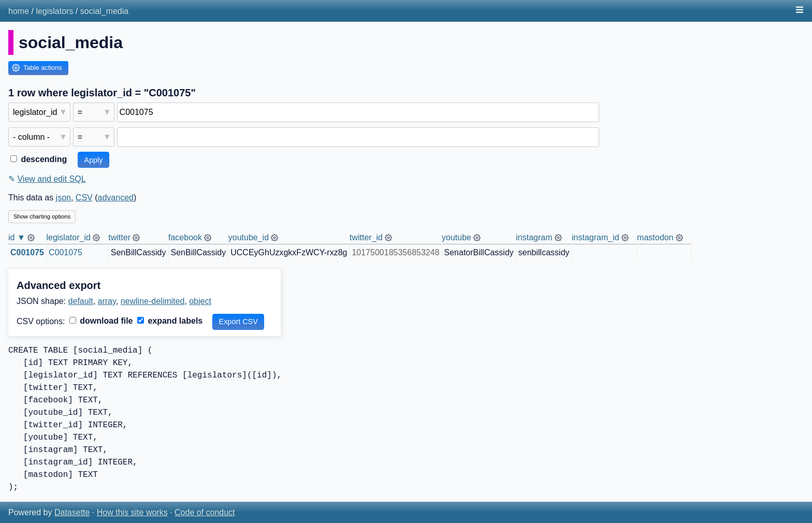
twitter (119, 237)
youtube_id (249, 237)
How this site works (132, 512)
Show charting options (42, 216)
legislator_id (68, 237)
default (81, 301)
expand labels (170, 321)
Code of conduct (205, 512)
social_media (104, 11)
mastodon (655, 237)
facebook (185, 237)
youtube (456, 237)
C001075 (27, 252)
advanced (116, 198)
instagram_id (596, 237)
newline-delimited (153, 301)
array (107, 301)
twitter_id (366, 237)
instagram (534, 237)
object (200, 301)
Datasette (72, 512)
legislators (54, 11)
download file (101, 321)
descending (39, 159)
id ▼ (17, 237)
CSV (84, 198)
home (19, 11)
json (63, 198)
